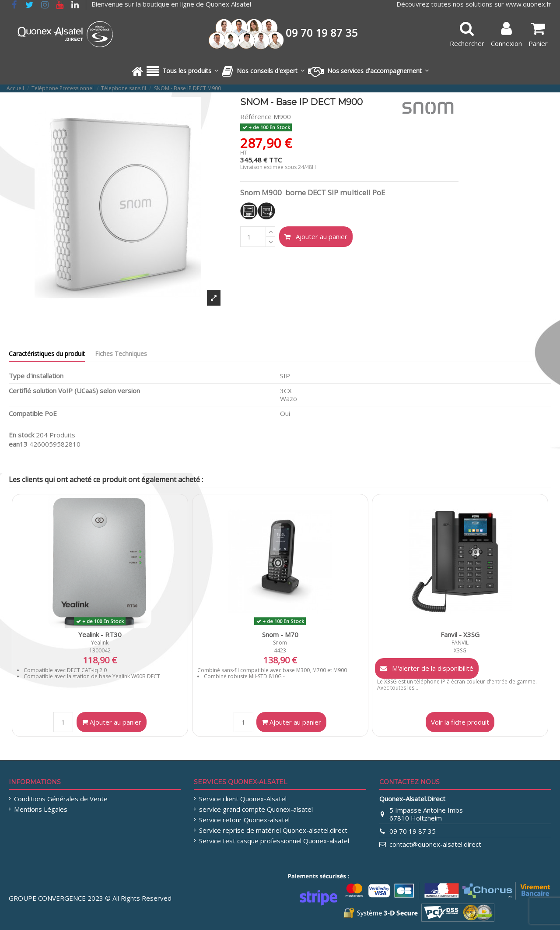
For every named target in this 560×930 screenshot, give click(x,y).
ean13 (18, 444)
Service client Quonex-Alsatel (243, 799)
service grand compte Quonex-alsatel (256, 809)
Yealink (100, 643)
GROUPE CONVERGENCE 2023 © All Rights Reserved (90, 898)
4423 (280, 650)
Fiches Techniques (121, 354)
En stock (21, 435)
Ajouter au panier (316, 236)
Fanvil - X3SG (460, 634)
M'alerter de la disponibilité (427, 668)
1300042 (100, 650)
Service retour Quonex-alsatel (244, 820)
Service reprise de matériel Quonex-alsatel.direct (273, 830)
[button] (182, 71)
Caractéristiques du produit (47, 354)
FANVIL (460, 643)
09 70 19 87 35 (413, 831)
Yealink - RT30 (100, 634)
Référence (256, 116)
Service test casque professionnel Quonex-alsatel (274, 841)
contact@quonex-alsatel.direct (435, 844)
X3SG (460, 650)
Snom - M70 (280, 634)
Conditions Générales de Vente (61, 799)
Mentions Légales (41, 809)
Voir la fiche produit (460, 722)
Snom (280, 643)
